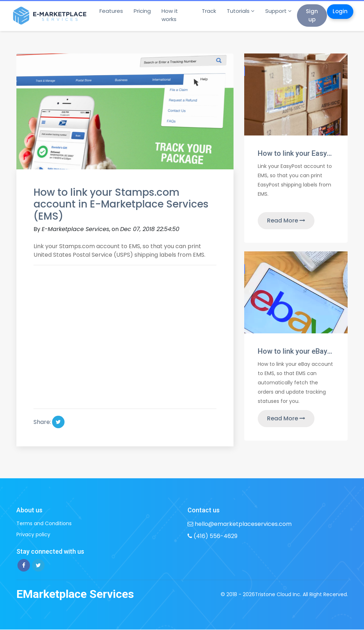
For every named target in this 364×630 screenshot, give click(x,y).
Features (111, 11)
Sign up (312, 15)
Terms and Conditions (44, 523)
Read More (286, 221)
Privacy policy (33, 534)
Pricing (142, 11)
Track (209, 11)
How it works (170, 15)
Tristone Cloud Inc (278, 594)
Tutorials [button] (238, 11)
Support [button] (276, 11)
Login (340, 11)
